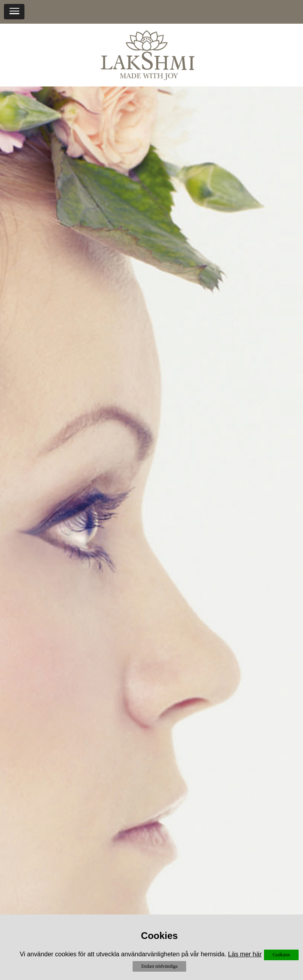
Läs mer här (245, 954)
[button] (14, 12)
